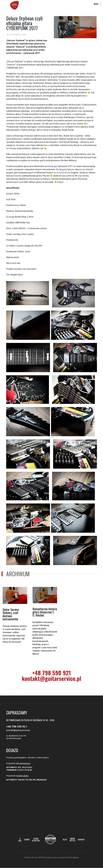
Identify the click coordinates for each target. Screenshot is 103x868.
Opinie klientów (36, 840)
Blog (65, 840)
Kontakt (81, 840)
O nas (20, 840)
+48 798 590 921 (52, 673)
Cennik (27, 840)
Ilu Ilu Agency (74, 857)
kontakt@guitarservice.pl (51, 678)
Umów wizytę (72, 840)
